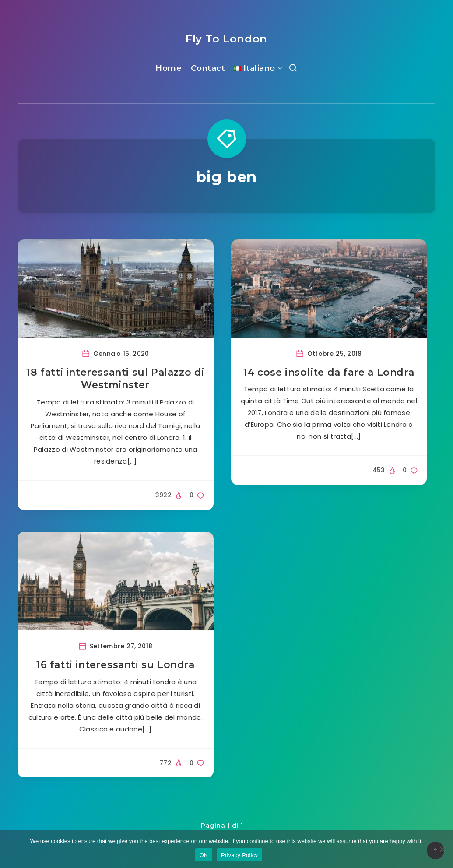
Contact (208, 68)
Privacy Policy (239, 855)
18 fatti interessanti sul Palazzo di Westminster (115, 379)
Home (169, 68)
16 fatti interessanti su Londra (116, 665)
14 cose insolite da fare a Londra (329, 372)
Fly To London (226, 39)
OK (204, 855)
